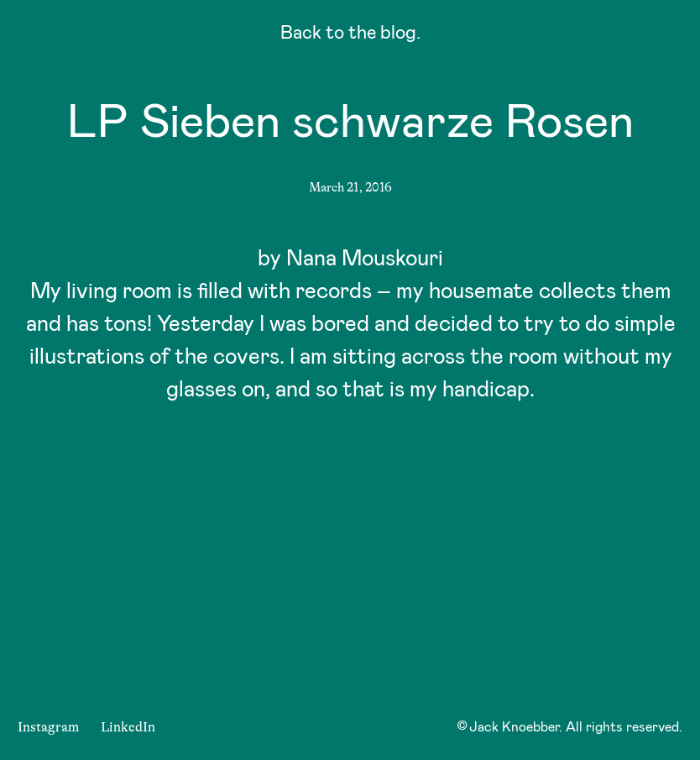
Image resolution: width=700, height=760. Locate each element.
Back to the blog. (350, 35)
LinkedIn (128, 727)
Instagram (48, 727)
